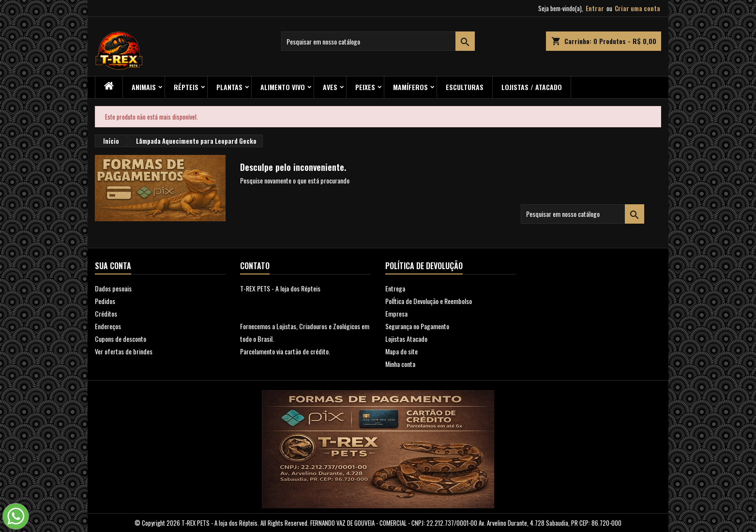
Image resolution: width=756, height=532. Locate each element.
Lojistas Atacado (406, 339)
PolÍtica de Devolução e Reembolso (429, 301)
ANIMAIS (144, 87)
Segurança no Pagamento (417, 326)
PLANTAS (229, 87)
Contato (255, 266)
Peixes (365, 87)
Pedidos (105, 301)
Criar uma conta (637, 8)
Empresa (396, 313)
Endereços (108, 326)
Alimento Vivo (283, 87)
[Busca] (378, 41)
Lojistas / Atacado (532, 87)
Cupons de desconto (121, 339)
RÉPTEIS (186, 87)
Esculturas (465, 87)
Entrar (595, 8)
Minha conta (400, 364)
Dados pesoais (113, 288)
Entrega (395, 288)
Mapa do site (401, 351)
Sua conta (113, 266)
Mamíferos (410, 87)
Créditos (106, 313)
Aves (330, 87)
